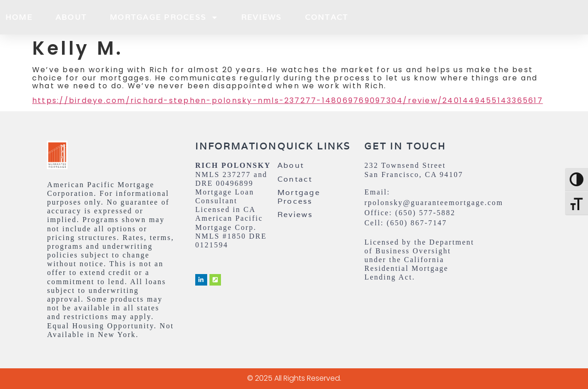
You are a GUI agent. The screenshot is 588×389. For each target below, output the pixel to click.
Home (19, 17)
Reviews (262, 17)
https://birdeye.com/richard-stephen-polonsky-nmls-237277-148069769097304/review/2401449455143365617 (288, 100)
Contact (327, 17)
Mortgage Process (164, 17)
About (71, 17)
